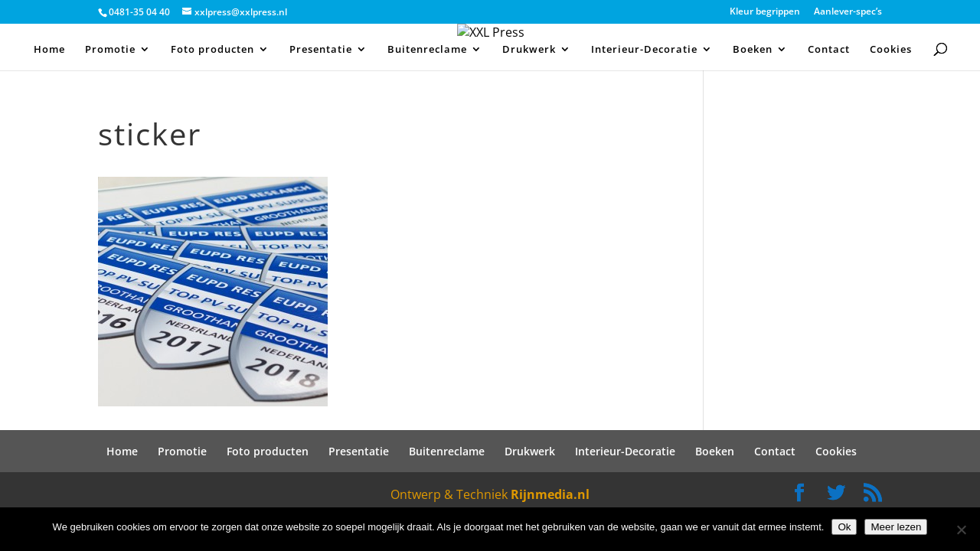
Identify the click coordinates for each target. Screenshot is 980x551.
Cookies (891, 50)
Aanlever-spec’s (848, 12)
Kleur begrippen (765, 12)
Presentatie (321, 50)
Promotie (110, 50)
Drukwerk (529, 50)
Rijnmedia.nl (550, 494)
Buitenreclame (427, 50)
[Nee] (961, 530)
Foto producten (212, 50)
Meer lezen (896, 527)
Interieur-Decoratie (644, 50)
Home (49, 50)
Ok (844, 527)
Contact (829, 50)
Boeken (753, 50)
